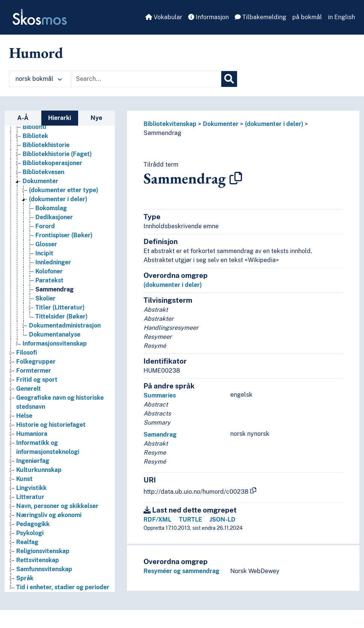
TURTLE (190, 520)
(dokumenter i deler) (274, 124)
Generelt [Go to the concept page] (29, 389)
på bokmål (307, 17)
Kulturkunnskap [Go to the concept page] (39, 470)
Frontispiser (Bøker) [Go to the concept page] (64, 235)
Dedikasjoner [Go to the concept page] (54, 217)
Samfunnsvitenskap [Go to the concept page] (44, 569)
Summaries (160, 395)
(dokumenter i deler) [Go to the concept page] (58, 199)
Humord (36, 53)
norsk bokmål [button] (39, 79)
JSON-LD (223, 520)
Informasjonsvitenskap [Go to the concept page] (55, 344)
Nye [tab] (96, 118)
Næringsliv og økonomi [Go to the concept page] (49, 515)
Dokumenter (221, 124)
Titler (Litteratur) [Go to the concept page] (60, 307)
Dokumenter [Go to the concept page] (40, 181)
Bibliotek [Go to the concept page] (35, 136)
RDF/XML (157, 520)
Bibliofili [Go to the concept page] (34, 127)
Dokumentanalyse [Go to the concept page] (55, 334)
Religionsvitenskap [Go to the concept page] (43, 551)
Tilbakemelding (261, 17)
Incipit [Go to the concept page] (44, 253)
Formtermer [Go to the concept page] (34, 371)
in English (341, 17)
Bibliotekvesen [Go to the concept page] (43, 172)
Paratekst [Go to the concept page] (49, 280)
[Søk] (229, 79)
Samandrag (160, 435)
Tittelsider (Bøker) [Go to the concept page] (61, 316)
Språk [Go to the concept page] (25, 578)
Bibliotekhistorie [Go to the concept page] (46, 145)
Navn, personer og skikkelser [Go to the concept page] (57, 506)
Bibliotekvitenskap (170, 124)
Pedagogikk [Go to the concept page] (33, 524)
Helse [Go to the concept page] (24, 416)
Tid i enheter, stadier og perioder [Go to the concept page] (63, 587)
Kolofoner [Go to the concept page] (49, 271)
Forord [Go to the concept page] (45, 226)
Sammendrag (162, 133)
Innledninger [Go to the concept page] (53, 262)
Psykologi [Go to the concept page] (30, 533)
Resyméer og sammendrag (181, 571)
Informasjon (208, 17)
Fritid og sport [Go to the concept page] (37, 380)
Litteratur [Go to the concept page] (30, 497)
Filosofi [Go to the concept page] (27, 353)
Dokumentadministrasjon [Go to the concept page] (65, 325)
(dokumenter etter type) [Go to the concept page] (63, 190)
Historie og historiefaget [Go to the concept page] (51, 425)
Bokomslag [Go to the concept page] (51, 208)
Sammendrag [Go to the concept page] (54, 289)
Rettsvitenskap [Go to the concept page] (38, 560)
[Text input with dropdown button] (146, 79)
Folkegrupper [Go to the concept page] (36, 362)
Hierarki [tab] (60, 118)
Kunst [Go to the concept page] (24, 479)
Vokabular (164, 17)
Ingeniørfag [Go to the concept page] (33, 461)
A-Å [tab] (23, 118)
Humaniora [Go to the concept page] (32, 434)
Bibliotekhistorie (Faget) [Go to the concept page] (57, 154)
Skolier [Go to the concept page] (45, 298)
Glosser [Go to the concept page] (46, 244)
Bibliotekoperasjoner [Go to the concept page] (52, 163)
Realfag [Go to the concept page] (27, 542)
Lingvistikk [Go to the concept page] (31, 488)
